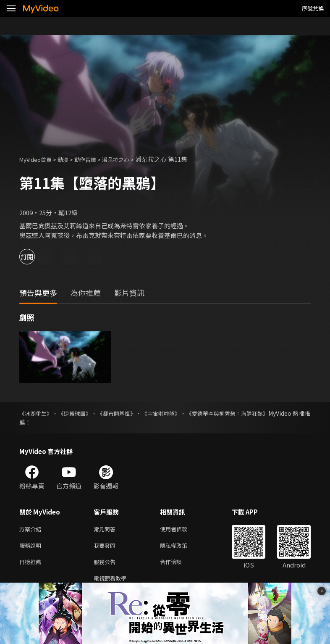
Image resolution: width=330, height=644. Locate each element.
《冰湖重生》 (37, 413)
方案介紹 (32, 529)
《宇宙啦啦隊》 (172, 413)
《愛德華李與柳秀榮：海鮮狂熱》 (244, 413)
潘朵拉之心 (129, 159)
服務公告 (106, 565)
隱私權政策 (181, 547)
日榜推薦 (32, 565)
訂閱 (36, 257)
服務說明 (32, 547)
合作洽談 (178, 565)
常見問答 (106, 529)
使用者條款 (181, 529)
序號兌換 (313, 8)
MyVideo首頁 (38, 159)
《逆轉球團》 (79, 413)
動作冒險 (94, 159)
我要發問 (106, 547)
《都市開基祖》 (124, 413)
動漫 (70, 159)
